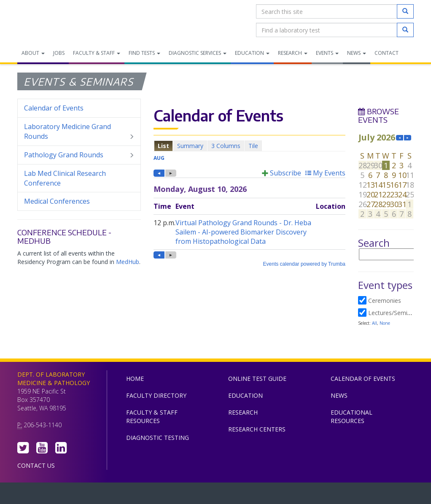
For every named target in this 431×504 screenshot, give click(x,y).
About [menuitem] (33, 53)
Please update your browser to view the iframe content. (249, 146)
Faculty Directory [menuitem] (156, 395)
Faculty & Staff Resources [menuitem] (152, 416)
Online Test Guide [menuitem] (257, 379)
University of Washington (251, 495)
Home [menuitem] (135, 379)
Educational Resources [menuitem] (352, 416)
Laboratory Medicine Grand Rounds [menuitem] (79, 132)
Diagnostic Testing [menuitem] (158, 438)
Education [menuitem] (252, 53)
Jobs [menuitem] (59, 53)
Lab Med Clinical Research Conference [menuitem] (65, 178)
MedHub (128, 262)
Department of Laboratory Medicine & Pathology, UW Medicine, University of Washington (61, 21)
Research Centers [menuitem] (257, 429)
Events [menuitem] (327, 53)
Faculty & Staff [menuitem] (97, 53)
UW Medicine (146, 495)
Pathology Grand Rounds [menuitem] (79, 155)
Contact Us (36, 465)
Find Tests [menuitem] (144, 53)
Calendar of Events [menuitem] (54, 108)
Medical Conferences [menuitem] (57, 201)
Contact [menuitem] (387, 53)
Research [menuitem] (293, 53)
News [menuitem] (357, 53)
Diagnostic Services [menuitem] (198, 53)
